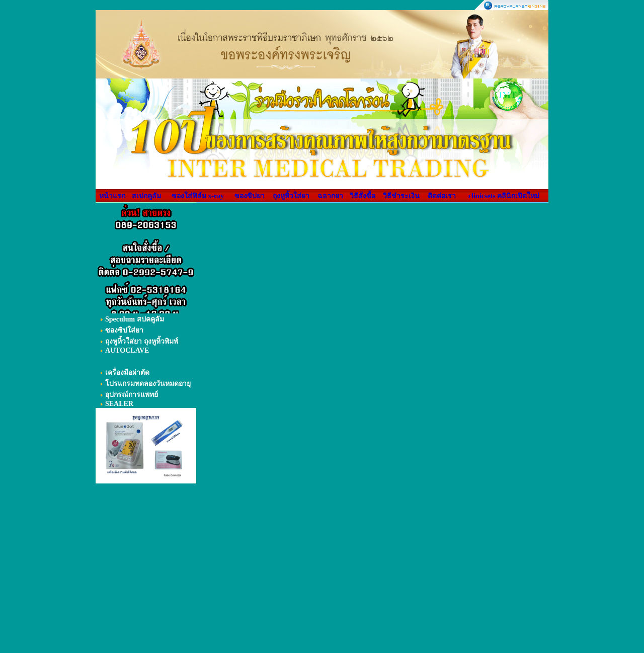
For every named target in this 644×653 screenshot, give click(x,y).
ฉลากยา (330, 196)
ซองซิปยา (250, 196)
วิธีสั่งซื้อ (363, 196)
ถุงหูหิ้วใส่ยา (291, 196)
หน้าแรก (112, 196)
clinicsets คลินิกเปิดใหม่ (504, 196)
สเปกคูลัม (146, 196)
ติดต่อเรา (442, 196)
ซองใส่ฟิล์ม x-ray (198, 196)
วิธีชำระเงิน (401, 196)
